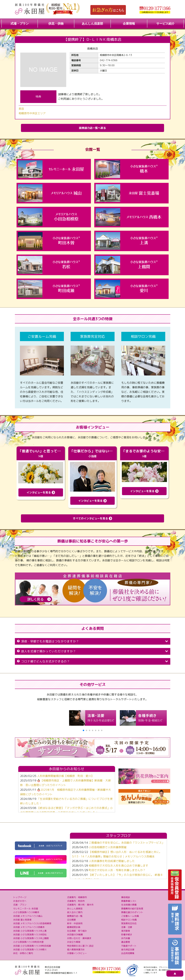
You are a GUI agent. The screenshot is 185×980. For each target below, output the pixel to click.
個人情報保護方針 (76, 949)
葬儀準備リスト (129, 901)
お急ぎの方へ (20, 901)
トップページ (20, 897)
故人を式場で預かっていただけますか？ (93, 651)
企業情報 (129, 24)
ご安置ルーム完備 (130, 916)
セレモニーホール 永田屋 (26, 909)
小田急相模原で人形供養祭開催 (108, 847)
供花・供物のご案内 (23, 953)
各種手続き (127, 934)
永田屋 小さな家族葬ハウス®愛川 (30, 949)
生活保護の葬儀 (129, 905)
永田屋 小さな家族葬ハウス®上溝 (30, 931)
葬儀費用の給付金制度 (132, 909)
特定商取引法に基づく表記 (80, 946)
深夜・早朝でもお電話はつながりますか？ (93, 641)
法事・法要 (127, 927)
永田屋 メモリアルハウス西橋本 (29, 927)
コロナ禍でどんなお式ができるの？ (93, 661)
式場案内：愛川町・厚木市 (80, 905)
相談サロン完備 (129, 920)
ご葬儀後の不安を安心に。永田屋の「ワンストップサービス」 (127, 843)
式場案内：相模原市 (77, 897)
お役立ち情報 (74, 942)
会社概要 (71, 920)
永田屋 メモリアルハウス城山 (28, 916)
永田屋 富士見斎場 (22, 920)
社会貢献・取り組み (77, 931)
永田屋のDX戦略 (75, 934)
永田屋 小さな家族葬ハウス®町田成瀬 (32, 946)
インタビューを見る (41, 492)
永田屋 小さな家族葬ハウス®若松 (30, 934)
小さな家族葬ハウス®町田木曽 (28, 942)
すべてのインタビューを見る (92, 518)
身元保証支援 (128, 949)
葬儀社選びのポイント (132, 912)
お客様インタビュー (77, 953)
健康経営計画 (74, 927)
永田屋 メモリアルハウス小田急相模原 (32, 923)
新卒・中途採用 (75, 923)
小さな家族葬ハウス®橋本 (26, 912)
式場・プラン (20, 24)
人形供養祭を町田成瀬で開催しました (112, 861)
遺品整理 (126, 942)
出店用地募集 (128, 953)
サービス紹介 (165, 24)
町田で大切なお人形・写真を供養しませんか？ (117, 870)
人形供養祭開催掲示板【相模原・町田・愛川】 (65, 776)
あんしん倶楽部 (92, 24)
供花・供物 (56, 24)
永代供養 (126, 938)
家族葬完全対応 (129, 923)
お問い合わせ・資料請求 (79, 938)
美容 (21, 109)
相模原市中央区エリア (32, 113)
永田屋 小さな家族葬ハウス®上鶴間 (31, 938)
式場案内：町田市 (76, 901)
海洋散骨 (126, 931)
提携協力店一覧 (75, 916)
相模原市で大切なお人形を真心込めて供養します (118, 866)
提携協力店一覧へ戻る (92, 128)
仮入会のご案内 (75, 912)
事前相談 (126, 897)
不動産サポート (129, 946)
